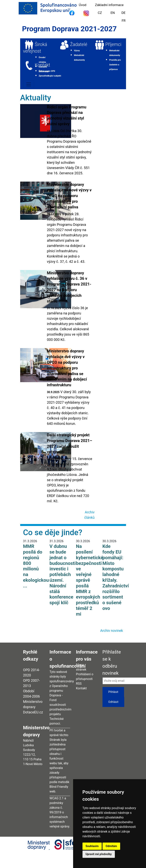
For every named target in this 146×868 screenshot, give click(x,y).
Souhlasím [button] (92, 846)
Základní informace (109, 5)
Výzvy (77, 51)
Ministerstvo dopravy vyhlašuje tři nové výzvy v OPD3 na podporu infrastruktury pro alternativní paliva (69, 196)
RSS (79, 684)
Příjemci (113, 45)
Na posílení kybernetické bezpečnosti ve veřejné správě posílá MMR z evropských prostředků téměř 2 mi (90, 580)
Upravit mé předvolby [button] (99, 854)
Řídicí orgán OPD (47, 71)
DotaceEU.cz (33, 712)
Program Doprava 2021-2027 (69, 29)
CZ (100, 13)
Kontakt (43, 65)
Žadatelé (79, 45)
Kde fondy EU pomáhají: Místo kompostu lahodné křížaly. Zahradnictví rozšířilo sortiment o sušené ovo (116, 577)
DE (124, 13)
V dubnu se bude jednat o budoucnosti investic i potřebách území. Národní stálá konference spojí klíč (63, 574)
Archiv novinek (112, 631)
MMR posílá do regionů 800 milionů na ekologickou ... (36, 566)
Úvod (83, 5)
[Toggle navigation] (29, 84)
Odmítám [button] (111, 846)
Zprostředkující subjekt (50, 76)
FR (124, 21)
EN (113, 13)
